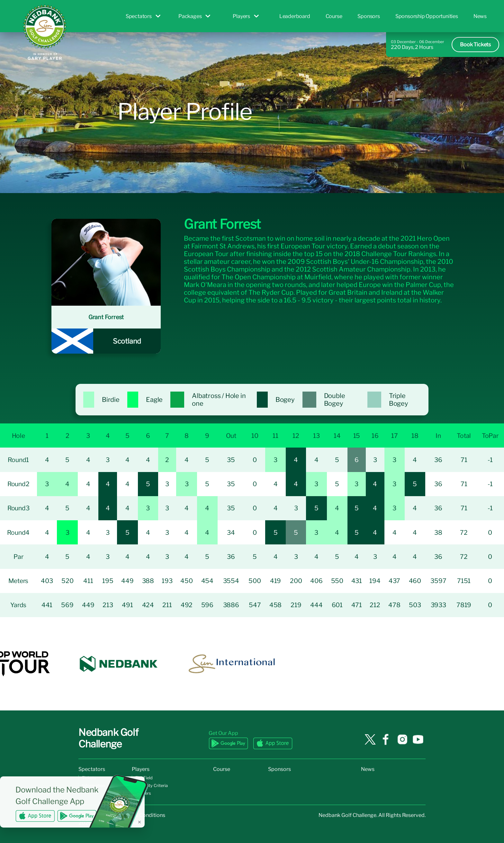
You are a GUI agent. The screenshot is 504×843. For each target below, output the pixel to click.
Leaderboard (295, 16)
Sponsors (369, 16)
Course (334, 16)
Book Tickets (475, 45)
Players (246, 16)
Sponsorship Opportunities (427, 16)
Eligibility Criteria (152, 786)
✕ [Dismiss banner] (139, 822)
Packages (194, 16)
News (480, 16)
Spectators (143, 16)
